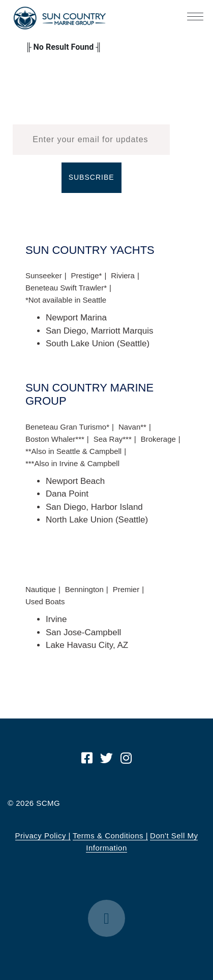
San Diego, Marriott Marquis (100, 331)
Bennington (84, 589)
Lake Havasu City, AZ (87, 645)
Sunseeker (44, 275)
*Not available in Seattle (66, 300)
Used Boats (45, 601)
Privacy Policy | (43, 836)
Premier (126, 589)
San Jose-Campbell (83, 632)
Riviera (123, 275)
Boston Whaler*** (55, 439)
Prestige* (87, 275)
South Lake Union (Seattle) (98, 344)
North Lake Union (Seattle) (97, 520)
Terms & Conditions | (110, 836)
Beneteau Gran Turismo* (67, 427)
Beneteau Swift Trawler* (66, 288)
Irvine (56, 619)
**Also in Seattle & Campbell (73, 451)
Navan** (132, 427)
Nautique (41, 589)
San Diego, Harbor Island (94, 507)
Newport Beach (75, 481)
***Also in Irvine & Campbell (72, 463)
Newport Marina (76, 318)
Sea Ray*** (113, 439)
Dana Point (67, 494)
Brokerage (158, 439)
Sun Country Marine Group (59, 18)
